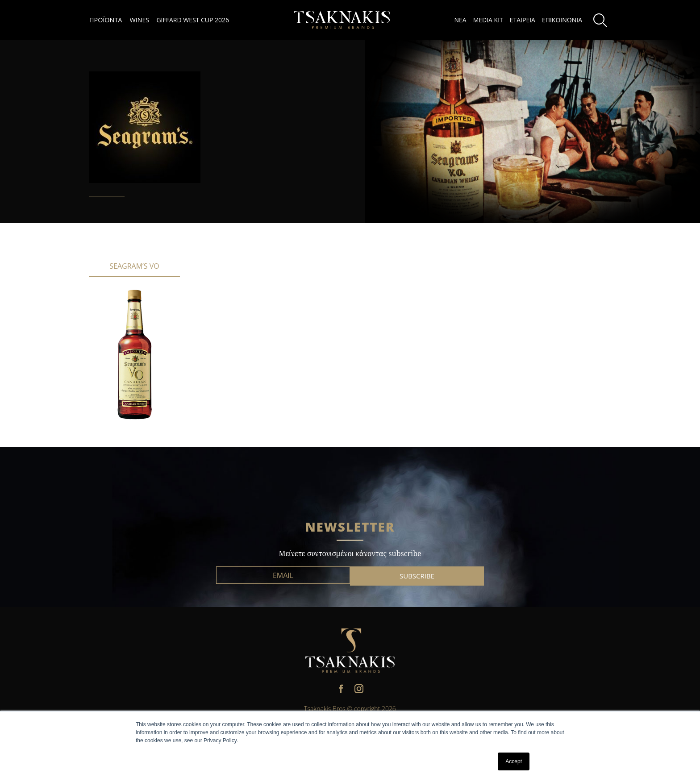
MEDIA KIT (488, 20)
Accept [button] (514, 761)
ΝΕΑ (460, 20)
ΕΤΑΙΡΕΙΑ (523, 20)
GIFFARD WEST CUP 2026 (193, 20)
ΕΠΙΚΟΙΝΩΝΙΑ (562, 20)
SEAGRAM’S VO (134, 266)
